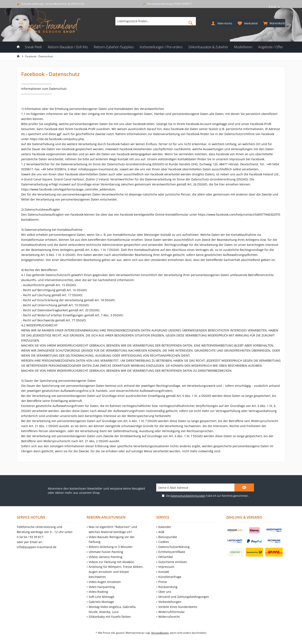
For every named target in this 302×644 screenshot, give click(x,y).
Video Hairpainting (102, 587)
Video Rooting (98, 592)
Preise (163, 582)
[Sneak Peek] (33, 47)
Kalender (165, 527)
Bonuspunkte (168, 537)
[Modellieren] (243, 47)
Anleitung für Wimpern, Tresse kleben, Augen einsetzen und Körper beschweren (116, 572)
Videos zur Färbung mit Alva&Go (111, 562)
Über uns (165, 592)
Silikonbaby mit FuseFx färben (110, 617)
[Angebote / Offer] (271, 47)
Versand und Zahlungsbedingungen (184, 597)
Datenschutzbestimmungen (188, 496)
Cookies (164, 542)
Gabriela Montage (101, 602)
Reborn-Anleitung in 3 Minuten (111, 547)
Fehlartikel (166, 557)
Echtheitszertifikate (172, 552)
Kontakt (164, 572)
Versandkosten (160, 633)
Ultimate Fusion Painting (106, 552)
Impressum (166, 567)
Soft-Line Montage (102, 597)
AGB (161, 532)
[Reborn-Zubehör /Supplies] (114, 47)
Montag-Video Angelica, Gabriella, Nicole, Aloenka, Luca (113, 609)
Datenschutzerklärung (174, 547)
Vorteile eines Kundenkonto (178, 607)
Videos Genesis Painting (105, 557)
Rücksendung (168, 587)
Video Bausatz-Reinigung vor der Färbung (112, 539)
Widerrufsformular (172, 612)
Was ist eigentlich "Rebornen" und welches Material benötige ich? (113, 529)
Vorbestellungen (170, 602)
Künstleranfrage (170, 577)
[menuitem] (273, 23)
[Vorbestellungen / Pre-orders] (161, 47)
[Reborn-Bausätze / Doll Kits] (68, 47)
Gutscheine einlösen (173, 562)
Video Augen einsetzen (105, 582)
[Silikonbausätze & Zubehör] (208, 47)
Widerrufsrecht (169, 617)
